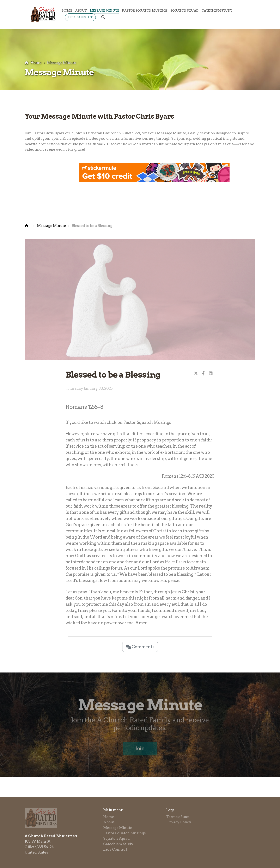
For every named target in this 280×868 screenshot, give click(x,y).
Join (140, 750)
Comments (140, 647)
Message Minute (51, 226)
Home (36, 63)
